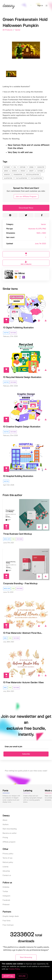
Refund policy (8, 862)
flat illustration (21, 178)
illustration (8, 178)
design (31, 167)
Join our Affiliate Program (26, 197)
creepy (31, 171)
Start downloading (10, 829)
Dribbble (6, 887)
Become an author (10, 833)
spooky (23, 171)
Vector (18, 30)
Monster (7, 175)
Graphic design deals (11, 916)
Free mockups (8, 925)
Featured (13, 333)
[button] (47, 6)
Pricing (5, 838)
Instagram (6, 896)
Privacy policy (8, 854)
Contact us (7, 875)
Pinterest (6, 905)
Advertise (6, 871)
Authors (6, 825)
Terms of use (7, 858)
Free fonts (6, 921)
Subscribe (26, 754)
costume (23, 167)
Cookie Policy (14, 969)
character (41, 167)
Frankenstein (18, 175)
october (7, 167)
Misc (5, 638)
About (5, 820)
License (5, 867)
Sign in (40, 6)
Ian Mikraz (20, 273)
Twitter (5, 892)
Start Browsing (26, 957)
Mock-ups (7, 539)
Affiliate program (9, 842)
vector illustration (32, 175)
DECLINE (22, 976)
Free (13, 539)
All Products (8, 30)
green (6, 171)
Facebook (6, 900)
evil (15, 167)
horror (14, 171)
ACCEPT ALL (8, 976)
